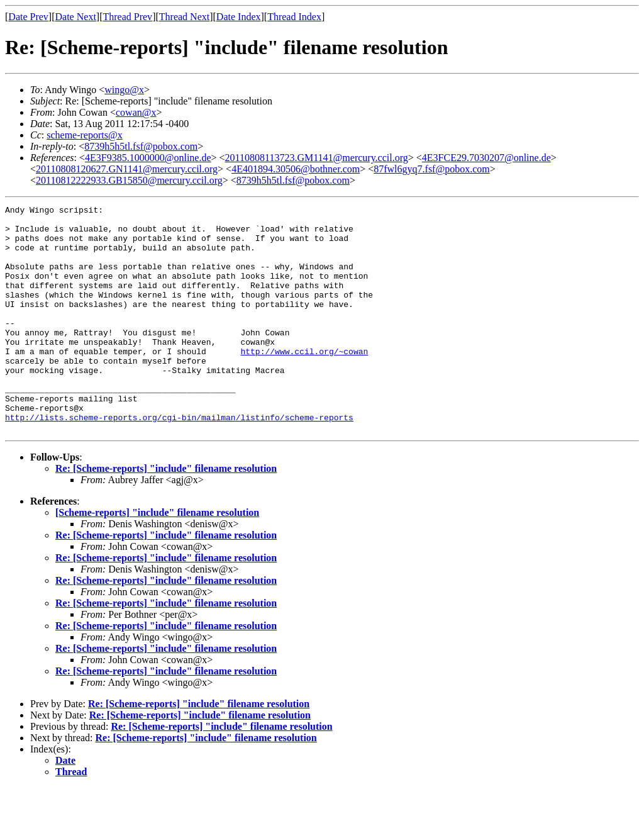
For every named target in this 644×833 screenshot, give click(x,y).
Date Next (76, 17)
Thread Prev (127, 17)
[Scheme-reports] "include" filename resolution (157, 558)
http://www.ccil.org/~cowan (304, 381)
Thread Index (294, 17)
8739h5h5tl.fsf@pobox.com (141, 146)
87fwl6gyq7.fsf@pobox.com (432, 169)
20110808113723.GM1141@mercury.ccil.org (317, 158)
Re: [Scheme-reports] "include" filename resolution (166, 514)
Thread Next (184, 17)
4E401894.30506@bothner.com (296, 169)
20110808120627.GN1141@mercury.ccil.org (127, 169)
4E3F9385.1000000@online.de (148, 158)
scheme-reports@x (84, 135)
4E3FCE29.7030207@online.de (486, 158)
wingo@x (124, 90)
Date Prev (28, 17)
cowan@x (136, 112)
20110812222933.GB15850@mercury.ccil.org (129, 180)
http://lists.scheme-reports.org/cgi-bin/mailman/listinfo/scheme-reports (179, 461)
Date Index (239, 17)
